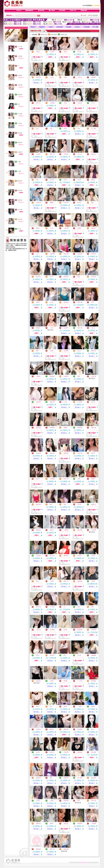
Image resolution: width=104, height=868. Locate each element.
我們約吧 (66, 277)
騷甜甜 (52, 729)
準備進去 (66, 376)
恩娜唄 (65, 428)
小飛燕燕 (52, 479)
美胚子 (38, 706)
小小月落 (20, 47)
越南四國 (66, 849)
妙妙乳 (79, 203)
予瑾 (92, 302)
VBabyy (52, 77)
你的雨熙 (80, 402)
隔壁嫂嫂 (66, 801)
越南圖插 (80, 581)
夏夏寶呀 (20, 143)
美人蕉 (93, 402)
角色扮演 (94, 254)
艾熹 (37, 180)
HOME (84, 15)
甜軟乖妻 (38, 77)
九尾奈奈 (52, 52)
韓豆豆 (65, 129)
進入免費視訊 (50, 54)
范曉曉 (93, 581)
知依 (65, 504)
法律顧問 (20, 152)
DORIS (93, 103)
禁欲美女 (38, 277)
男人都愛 (20, 114)
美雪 (92, 607)
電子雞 (79, 52)
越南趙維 (20, 133)
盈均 (65, 655)
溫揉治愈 (66, 824)
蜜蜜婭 (93, 180)
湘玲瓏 (65, 706)
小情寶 (19, 171)
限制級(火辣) (44, 35)
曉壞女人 (52, 752)
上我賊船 (52, 103)
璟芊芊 (52, 277)
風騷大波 (52, 402)
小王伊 (52, 328)
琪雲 (51, 504)
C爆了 (51, 129)
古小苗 (52, 302)
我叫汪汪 (38, 103)
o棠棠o (65, 103)
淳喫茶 (38, 302)
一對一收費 (95, 27)
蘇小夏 (38, 752)
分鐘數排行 (42, 27)
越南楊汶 (38, 681)
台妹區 (51, 27)
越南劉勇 (66, 453)
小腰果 (52, 681)
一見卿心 (80, 706)
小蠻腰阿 (66, 530)
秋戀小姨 (80, 453)
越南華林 (80, 530)
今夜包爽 (66, 228)
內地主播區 (60, 27)
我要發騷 (80, 254)
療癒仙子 (94, 228)
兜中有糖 (20, 210)
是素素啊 (52, 254)
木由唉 (65, 630)
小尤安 (52, 228)
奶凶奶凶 (20, 75)
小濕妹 (19, 162)
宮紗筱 (93, 328)
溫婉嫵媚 (94, 655)
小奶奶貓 (20, 85)
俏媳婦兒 (94, 77)
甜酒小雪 (66, 479)
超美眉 (52, 530)
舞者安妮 (20, 190)
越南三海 (66, 581)
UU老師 (38, 154)
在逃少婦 (20, 219)
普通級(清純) (64, 35)
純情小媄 (94, 428)
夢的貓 (65, 681)
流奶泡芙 (38, 402)
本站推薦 (69, 27)
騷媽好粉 (94, 351)
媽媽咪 (93, 479)
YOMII (65, 402)
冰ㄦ (19, 66)
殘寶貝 (52, 824)
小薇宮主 (38, 630)
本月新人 (77, 27)
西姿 (79, 801)
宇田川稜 (94, 801)
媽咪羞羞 (52, 428)
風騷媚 (52, 203)
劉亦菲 (38, 479)
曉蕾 (79, 376)
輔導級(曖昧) (54, 35)
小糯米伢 (80, 103)
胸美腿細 (80, 428)
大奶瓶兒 (38, 729)
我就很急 (66, 302)
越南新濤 (20, 181)
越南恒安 (38, 824)
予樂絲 (38, 52)
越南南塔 (94, 778)
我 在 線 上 (37, 83)
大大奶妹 (52, 607)
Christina (80, 154)
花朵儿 (79, 351)
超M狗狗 (94, 277)
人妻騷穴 (38, 376)
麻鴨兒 (38, 228)
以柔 (37, 129)
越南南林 (38, 849)
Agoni (37, 254)
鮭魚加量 (94, 752)
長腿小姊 (52, 453)
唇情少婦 (38, 607)
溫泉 (19, 104)
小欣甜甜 (20, 56)
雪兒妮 (79, 556)
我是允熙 (80, 328)
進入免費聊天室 (78, 182)
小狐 (79, 129)
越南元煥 (66, 254)
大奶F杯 (80, 77)
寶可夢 (93, 453)
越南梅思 (52, 376)
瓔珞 (37, 581)
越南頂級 (38, 504)
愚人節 (19, 229)
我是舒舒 (52, 655)
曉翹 (79, 277)
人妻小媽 (94, 376)
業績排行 (33, 27)
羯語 (92, 203)
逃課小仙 (52, 154)
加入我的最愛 (94, 15)
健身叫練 (80, 302)
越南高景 (66, 729)
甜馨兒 (93, 706)
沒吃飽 (79, 180)
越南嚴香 (94, 681)
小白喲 (79, 504)
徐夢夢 (79, 228)
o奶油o (65, 52)
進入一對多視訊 (64, 182)
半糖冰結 (38, 203)
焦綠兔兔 (20, 200)
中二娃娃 (94, 129)
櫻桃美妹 (38, 530)
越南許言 (94, 504)
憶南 (79, 607)
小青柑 (93, 556)
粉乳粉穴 (52, 180)
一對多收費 (86, 27)
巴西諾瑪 (66, 752)
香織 (92, 52)
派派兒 (65, 180)
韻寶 (37, 351)
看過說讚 (80, 630)
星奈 (51, 706)
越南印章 (52, 849)
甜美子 (38, 655)
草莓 (79, 479)
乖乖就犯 (66, 154)
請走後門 (66, 328)
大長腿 (52, 581)
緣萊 (51, 778)
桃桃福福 (20, 95)
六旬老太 (20, 123)
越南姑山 (94, 154)
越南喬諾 (66, 556)
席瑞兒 (65, 77)
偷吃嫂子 (38, 328)
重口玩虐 (52, 556)
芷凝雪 (52, 351)
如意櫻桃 (66, 351)
